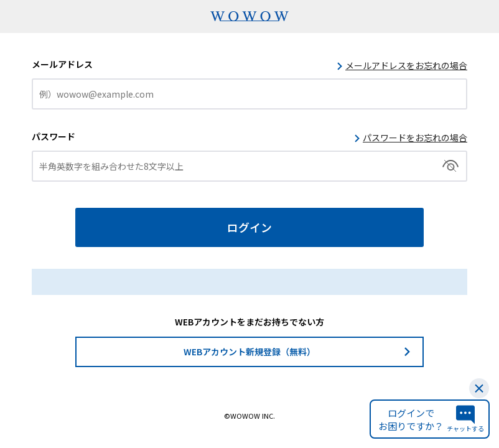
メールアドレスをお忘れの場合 (406, 65)
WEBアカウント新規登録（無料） (250, 352)
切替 (451, 166)
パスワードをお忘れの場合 (415, 138)
